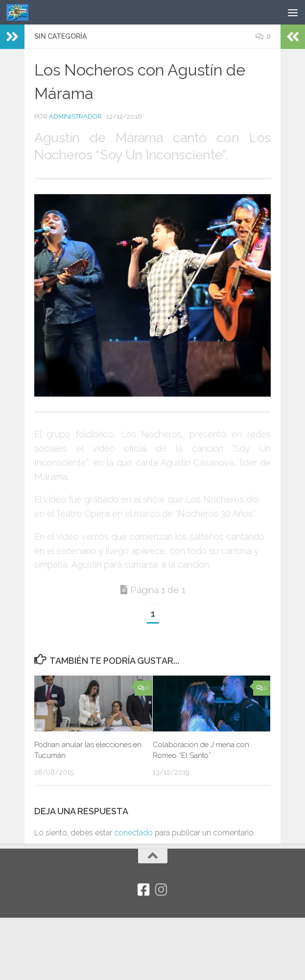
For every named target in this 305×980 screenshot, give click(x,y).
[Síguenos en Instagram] (162, 890)
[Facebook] (144, 890)
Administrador (75, 116)
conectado (133, 833)
